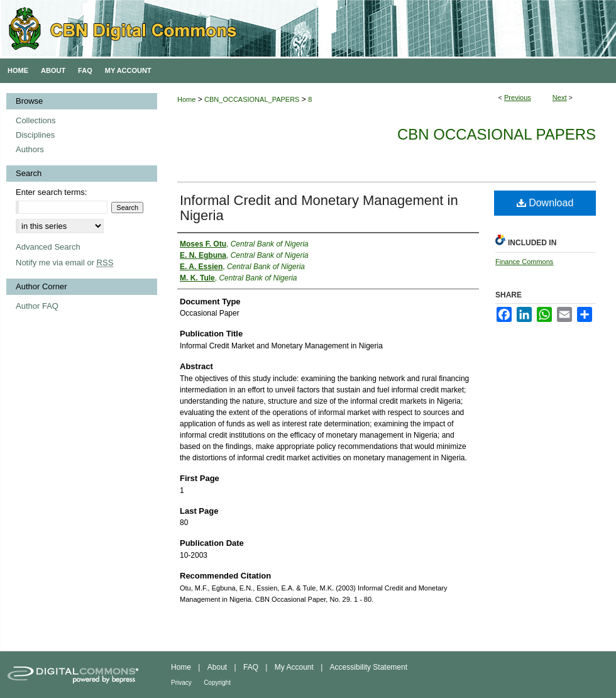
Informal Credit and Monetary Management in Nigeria (319, 208)
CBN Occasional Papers (497, 134)
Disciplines (35, 135)
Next (560, 97)
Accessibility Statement (369, 667)
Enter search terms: (51, 192)
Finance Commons (524, 262)
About (217, 667)
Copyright (217, 683)
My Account (294, 667)
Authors (30, 149)
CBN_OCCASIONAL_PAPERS (252, 99)
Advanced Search (48, 247)
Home (186, 99)
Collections (36, 120)
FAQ (251, 667)
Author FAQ (37, 306)
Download (545, 203)
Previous (518, 97)
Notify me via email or (64, 263)
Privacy (181, 683)
